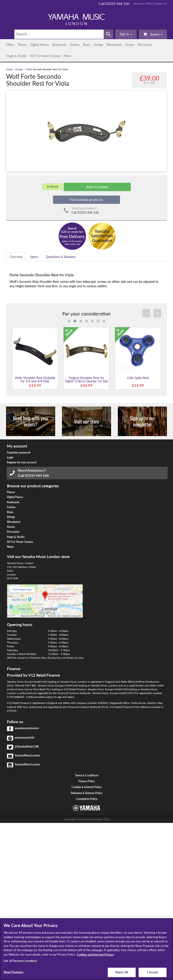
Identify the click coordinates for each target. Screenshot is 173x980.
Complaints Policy (87, 799)
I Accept (152, 972)
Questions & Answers (61, 257)
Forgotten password (19, 453)
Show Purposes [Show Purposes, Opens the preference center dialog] (14, 972)
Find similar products (86, 199)
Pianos (22, 45)
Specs (34, 257)
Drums (130, 45)
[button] (126, 34)
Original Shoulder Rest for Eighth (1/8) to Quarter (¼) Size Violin (86, 381)
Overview (16, 257)
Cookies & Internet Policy (86, 787)
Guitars (75, 45)
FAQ (149, 3)
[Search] (59, 34)
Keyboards (59, 45)
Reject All (122, 972)
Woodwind (114, 45)
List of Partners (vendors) (20, 961)
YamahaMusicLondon (27, 755)
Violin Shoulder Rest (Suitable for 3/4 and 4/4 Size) (35, 379)
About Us (139, 3)
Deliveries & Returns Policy (86, 793)
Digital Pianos (39, 45)
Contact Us (160, 3)
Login (10, 457)
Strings (98, 45)
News (10, 547)
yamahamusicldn (24, 738)
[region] (86, 949)
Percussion (145, 45)
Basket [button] (153, 34)
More (67, 56)
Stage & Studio (16, 56)
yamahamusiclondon (27, 728)
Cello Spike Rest (138, 378)
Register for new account (22, 462)
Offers (10, 45)
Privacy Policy (87, 781)
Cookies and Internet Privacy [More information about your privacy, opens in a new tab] (95, 954)
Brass (87, 45)
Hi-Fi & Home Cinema (45, 56)
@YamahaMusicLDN (27, 747)
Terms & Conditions (87, 775)
